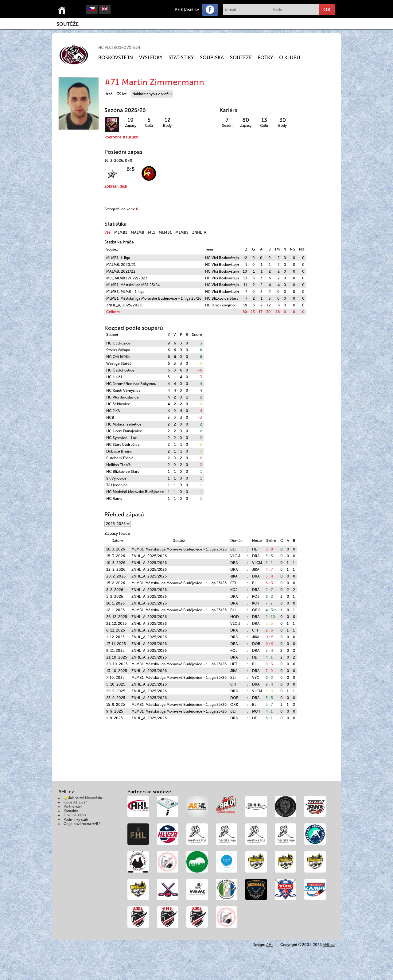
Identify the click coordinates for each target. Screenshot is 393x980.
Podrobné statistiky (121, 137)
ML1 (152, 232)
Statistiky (181, 58)
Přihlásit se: (188, 10)
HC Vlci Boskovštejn (119, 48)
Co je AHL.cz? (75, 802)
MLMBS (182, 232)
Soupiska (212, 58)
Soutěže (68, 24)
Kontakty (71, 811)
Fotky (265, 58)
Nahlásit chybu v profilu (152, 94)
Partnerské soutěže (149, 792)
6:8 (131, 169)
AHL (270, 945)
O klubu (290, 58)
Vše (107, 232)
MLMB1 (121, 232)
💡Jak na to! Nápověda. (83, 798)
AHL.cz (329, 945)
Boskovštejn (116, 58)
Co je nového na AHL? (82, 824)
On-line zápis (75, 815)
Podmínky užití (76, 819)
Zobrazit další (116, 186)
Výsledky (151, 58)
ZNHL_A (199, 232)
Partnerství (73, 807)
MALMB (138, 232)
